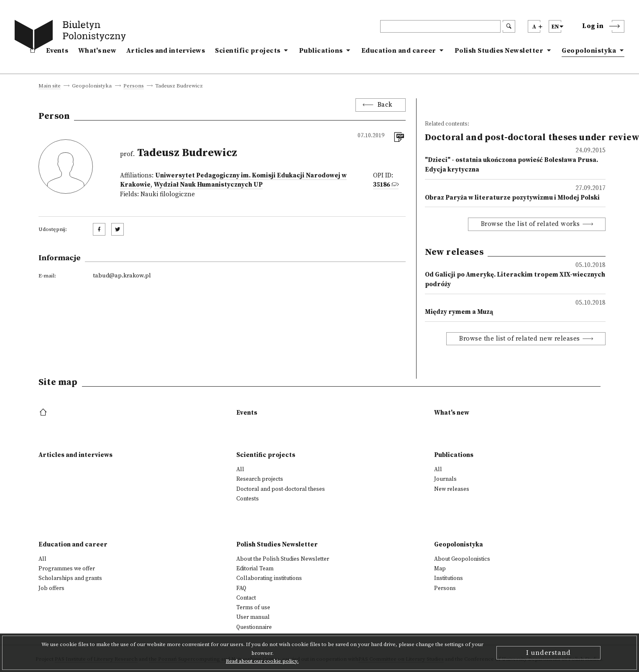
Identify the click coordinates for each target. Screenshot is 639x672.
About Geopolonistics (462, 559)
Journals (445, 479)
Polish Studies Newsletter (499, 51)
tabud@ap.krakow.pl (122, 276)
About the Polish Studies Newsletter (283, 559)
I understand (548, 653)
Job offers (51, 588)
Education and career (399, 51)
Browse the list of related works (530, 224)
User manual (253, 617)
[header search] (440, 26)
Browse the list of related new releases (520, 339)
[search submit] (509, 26)
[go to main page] (72, 36)
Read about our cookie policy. (262, 661)
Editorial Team (255, 569)
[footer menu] (44, 413)
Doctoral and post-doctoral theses (281, 489)
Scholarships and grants (70, 578)
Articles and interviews (166, 51)
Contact (246, 598)
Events (57, 51)
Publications (321, 51)
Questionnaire (254, 627)
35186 (381, 185)
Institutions (449, 578)
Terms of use (253, 608)
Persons (134, 86)
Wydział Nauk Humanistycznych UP (208, 185)
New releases (452, 489)
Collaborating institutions (269, 578)
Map (440, 569)
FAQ (241, 588)
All (240, 469)
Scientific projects (248, 51)
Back (385, 105)
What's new (97, 51)
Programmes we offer (67, 569)
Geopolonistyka (589, 51)
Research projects (260, 479)
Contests (248, 499)
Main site (50, 86)
